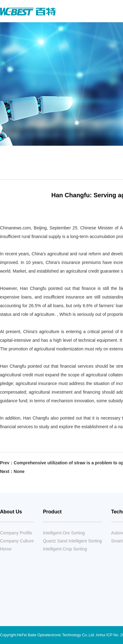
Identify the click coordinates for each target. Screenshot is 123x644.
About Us (11, 512)
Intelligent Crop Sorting (65, 549)
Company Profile (16, 533)
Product (52, 512)
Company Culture (17, 541)
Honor (6, 549)
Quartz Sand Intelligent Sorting (72, 541)
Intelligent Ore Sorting (64, 533)
